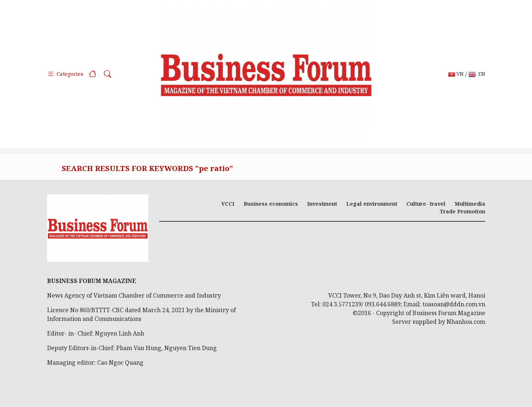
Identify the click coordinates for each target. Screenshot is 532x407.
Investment (322, 204)
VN (456, 74)
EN (477, 74)
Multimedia (470, 204)
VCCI (228, 204)
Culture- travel (426, 204)
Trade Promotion (462, 211)
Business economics (271, 204)
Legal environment (372, 204)
